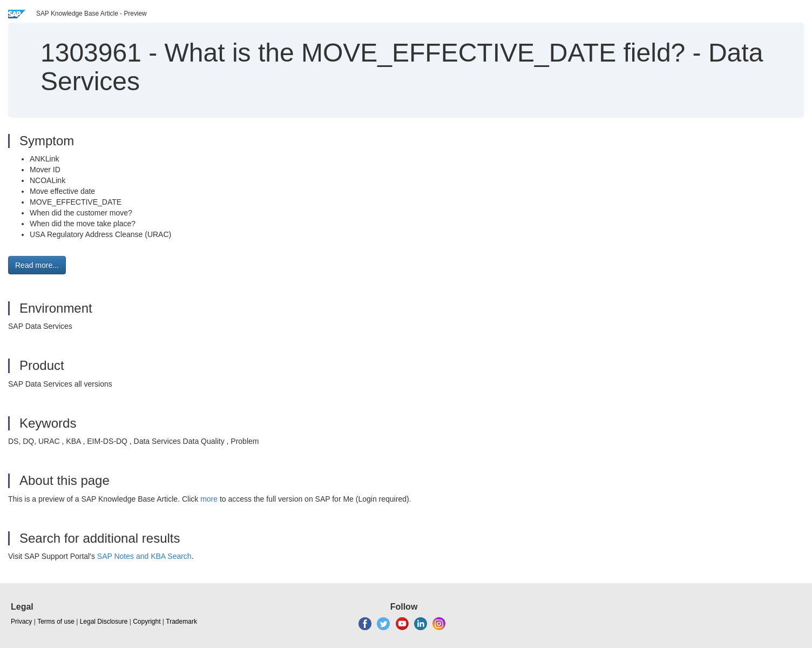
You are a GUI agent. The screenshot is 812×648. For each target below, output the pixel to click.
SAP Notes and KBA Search (144, 556)
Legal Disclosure (104, 622)
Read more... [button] (37, 265)
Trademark (181, 622)
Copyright (147, 622)
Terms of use (56, 622)
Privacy (21, 622)
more (209, 499)
